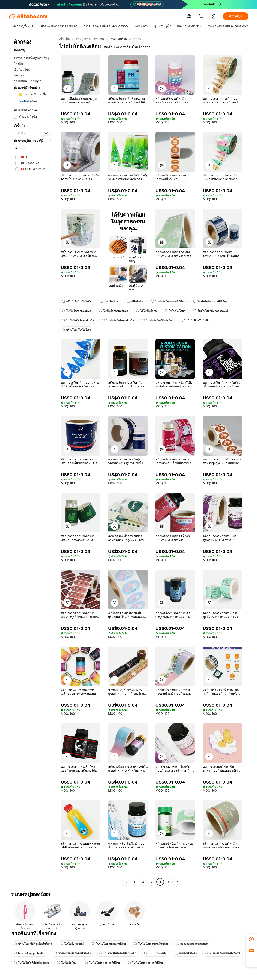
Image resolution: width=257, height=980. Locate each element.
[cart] (202, 17)
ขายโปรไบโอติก (153, 953)
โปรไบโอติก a (67, 963)
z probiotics (108, 302)
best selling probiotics (191, 944)
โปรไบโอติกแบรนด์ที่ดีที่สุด (167, 302)
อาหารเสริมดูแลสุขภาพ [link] (125, 39)
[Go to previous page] (126, 882)
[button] (67, 88)
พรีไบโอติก (134, 302)
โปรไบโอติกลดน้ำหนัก (76, 311)
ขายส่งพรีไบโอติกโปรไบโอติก (70, 953)
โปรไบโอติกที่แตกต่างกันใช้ (211, 311)
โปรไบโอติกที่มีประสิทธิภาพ (220, 953)
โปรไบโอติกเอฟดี (72, 944)
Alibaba (64, 39)
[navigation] (33, 461)
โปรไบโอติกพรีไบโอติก (157, 320)
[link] (251, 939)
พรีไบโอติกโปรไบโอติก (77, 302)
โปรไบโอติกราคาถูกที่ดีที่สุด (102, 963)
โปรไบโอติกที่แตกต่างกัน (78, 320)
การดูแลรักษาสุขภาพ (89, 39)
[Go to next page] (177, 882)
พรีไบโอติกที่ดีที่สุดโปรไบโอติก (33, 944)
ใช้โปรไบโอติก (146, 311)
